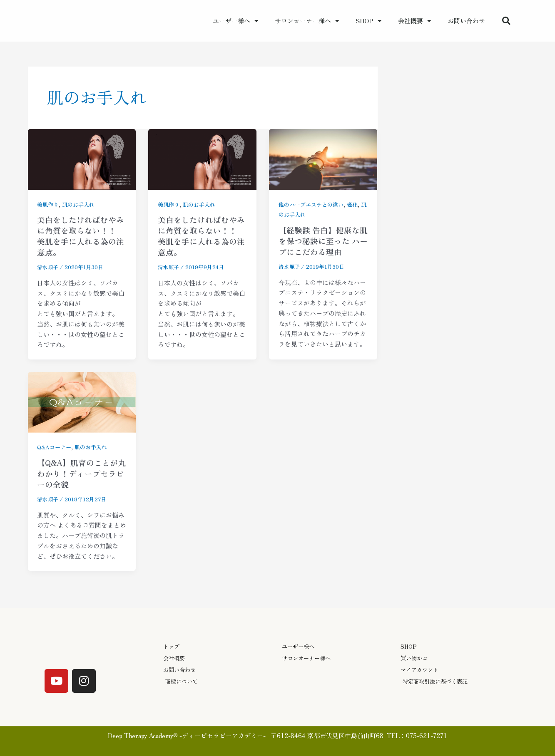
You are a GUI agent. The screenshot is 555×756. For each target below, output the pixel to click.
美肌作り (49, 204)
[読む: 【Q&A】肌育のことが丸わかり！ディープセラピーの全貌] (82, 401)
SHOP (368, 21)
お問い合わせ (466, 21)
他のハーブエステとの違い (314, 204)
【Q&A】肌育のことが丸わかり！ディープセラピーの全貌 (80, 473)
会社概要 (414, 21)
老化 (358, 204)
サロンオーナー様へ (307, 21)
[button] (506, 21)
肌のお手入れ (81, 204)
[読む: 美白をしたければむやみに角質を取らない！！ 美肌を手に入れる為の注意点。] (82, 158)
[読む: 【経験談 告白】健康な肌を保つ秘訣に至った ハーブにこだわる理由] (323, 158)
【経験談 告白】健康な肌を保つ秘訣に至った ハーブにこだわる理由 (321, 241)
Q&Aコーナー (56, 447)
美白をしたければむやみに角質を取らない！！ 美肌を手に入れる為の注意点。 (79, 236)
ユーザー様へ (235, 21)
